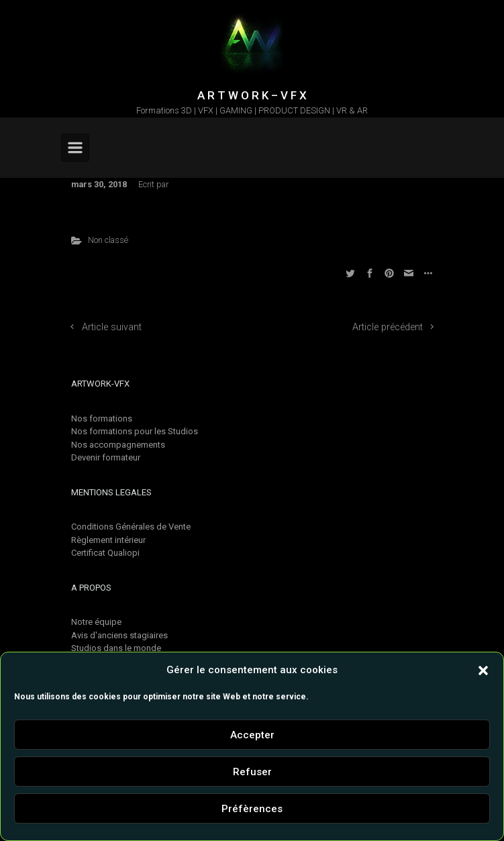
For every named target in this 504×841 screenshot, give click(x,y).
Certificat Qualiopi (105, 553)
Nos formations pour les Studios (135, 431)
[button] (483, 670)
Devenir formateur (106, 457)
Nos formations (102, 418)
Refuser (252, 772)
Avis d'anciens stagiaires (119, 635)
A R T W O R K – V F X (252, 95)
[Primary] (75, 148)
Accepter (252, 735)
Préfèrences (252, 809)
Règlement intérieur (108, 540)
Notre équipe (96, 622)
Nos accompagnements (118, 445)
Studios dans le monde (116, 648)
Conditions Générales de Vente (131, 527)
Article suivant (112, 327)
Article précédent (388, 327)
